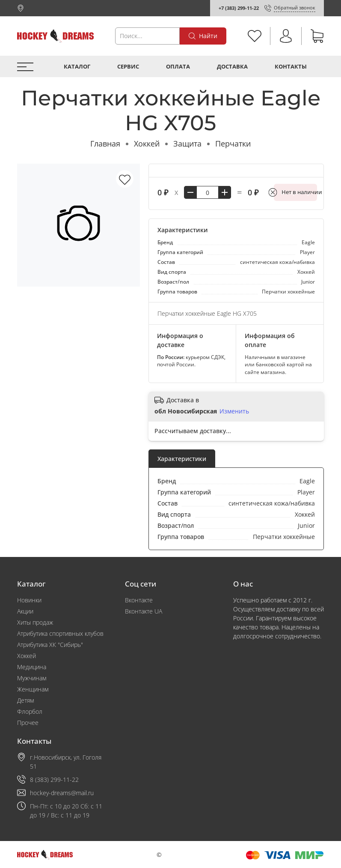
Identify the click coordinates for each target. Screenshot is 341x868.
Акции (25, 611)
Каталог (77, 67)
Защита (187, 144)
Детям (25, 700)
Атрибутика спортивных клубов (60, 633)
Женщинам (33, 689)
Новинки (29, 600)
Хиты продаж (35, 622)
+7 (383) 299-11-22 (239, 8)
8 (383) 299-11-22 (54, 780)
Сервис (128, 67)
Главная (105, 144)
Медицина (32, 667)
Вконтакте (139, 600)
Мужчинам (32, 678)
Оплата (178, 67)
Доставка (232, 67)
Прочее (28, 723)
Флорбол (30, 711)
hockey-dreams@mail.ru (62, 793)
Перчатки (233, 144)
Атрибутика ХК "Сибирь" (50, 645)
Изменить (234, 411)
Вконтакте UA (144, 611)
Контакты (291, 67)
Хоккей (147, 144)
